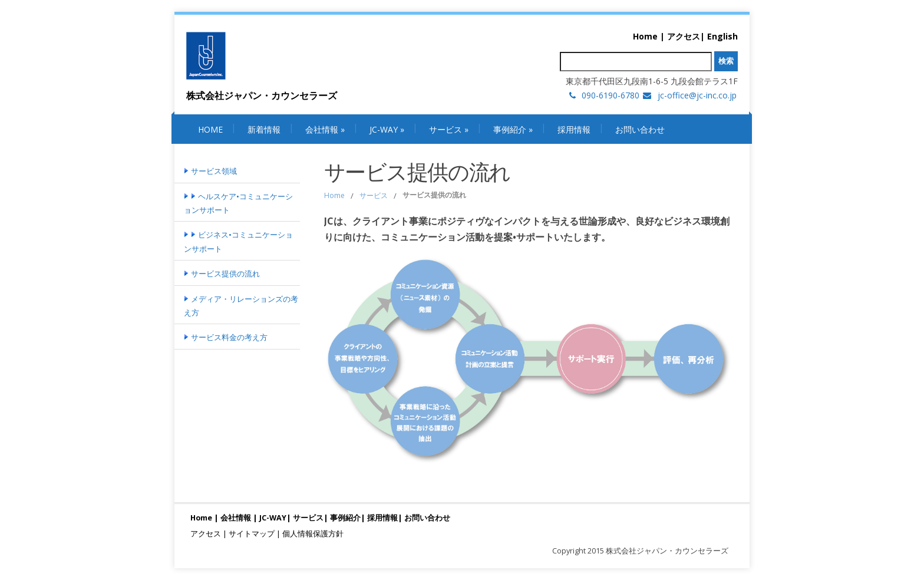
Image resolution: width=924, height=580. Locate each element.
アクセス (684, 36)
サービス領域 (210, 171)
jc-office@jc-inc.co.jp (697, 95)
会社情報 (325, 129)
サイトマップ (252, 534)
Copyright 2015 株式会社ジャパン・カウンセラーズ (640, 551)
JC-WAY (387, 129)
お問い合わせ (640, 129)
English (722, 36)
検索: (550, 61)
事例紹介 (513, 129)
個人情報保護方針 (313, 534)
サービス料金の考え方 (226, 337)
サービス (449, 129)
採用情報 (574, 129)
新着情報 (264, 129)
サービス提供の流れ (222, 273)
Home (645, 36)
